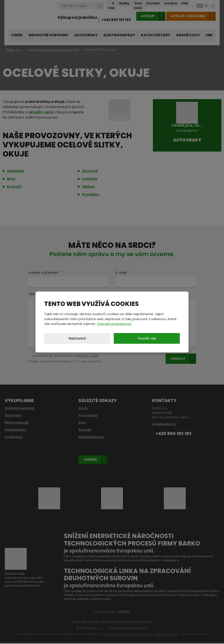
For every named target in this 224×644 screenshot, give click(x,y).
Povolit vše (147, 338)
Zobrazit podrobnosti (114, 324)
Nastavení (77, 338)
